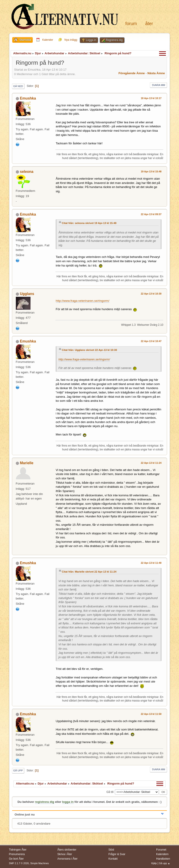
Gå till (110, 792)
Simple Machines (40, 863)
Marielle (27, 463)
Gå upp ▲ (164, 863)
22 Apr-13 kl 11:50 (151, 714)
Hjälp (154, 863)
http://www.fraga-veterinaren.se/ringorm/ (83, 301)
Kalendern (162, 854)
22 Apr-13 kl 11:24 (151, 463)
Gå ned (18, 86)
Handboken (163, 859)
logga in (68, 802)
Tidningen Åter (18, 850)
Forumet (161, 850)
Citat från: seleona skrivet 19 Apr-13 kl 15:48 (89, 223)
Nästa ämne (156, 73)
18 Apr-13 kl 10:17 (151, 98)
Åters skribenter (67, 850)
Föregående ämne (132, 73)
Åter (149, 24)
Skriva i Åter (65, 854)
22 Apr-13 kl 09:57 (151, 214)
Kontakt (113, 859)
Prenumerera (17, 854)
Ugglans (27, 294)
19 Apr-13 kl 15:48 (151, 171)
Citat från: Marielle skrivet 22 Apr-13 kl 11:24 (89, 572)
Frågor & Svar (117, 854)
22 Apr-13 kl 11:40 (151, 563)
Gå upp (18, 770)
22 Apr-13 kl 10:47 (151, 341)
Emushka (28, 98)
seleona (27, 172)
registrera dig (45, 802)
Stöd (111, 850)
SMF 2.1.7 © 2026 (19, 863)
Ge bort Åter (16, 859)
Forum (131, 24)
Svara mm (158, 85)
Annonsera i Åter (67, 859)
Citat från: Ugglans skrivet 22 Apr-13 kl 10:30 (89, 350)
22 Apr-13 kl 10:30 (151, 294)
